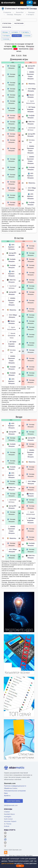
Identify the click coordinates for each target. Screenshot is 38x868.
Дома (13, 55)
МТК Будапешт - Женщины (31, 176)
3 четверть (6, 36)
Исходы (5, 32)
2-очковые (27, 36)
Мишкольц (31, 84)
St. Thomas (8, 824)
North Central (8, 819)
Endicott (7, 826)
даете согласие (8, 863)
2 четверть (25, 32)
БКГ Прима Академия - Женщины (31, 109)
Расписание (19, 23)
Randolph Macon (9, 814)
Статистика (7, 23)
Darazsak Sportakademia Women (12, 336)
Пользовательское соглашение (15, 791)
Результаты (7, 27)
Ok (20, 866)
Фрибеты (7, 795)
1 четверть (15, 32)
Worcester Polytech (10, 821)
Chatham (7, 812)
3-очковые (6, 39)
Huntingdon (8, 817)
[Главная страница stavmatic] (8, 2)
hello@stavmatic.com (11, 805)
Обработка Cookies (11, 788)
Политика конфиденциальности (15, 786)
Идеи (6, 793)
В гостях (19, 55)
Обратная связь (13, 801)
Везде (25, 55)
